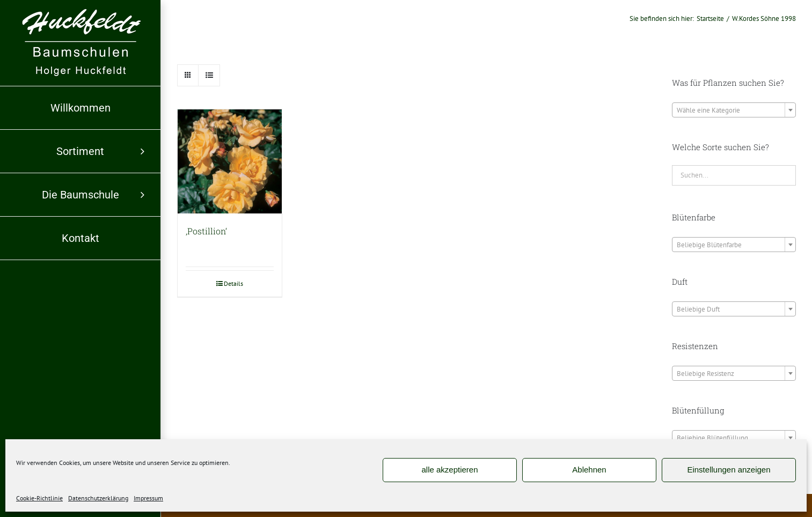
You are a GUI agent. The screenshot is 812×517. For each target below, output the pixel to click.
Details (233, 283)
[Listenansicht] (209, 75)
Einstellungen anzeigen (729, 470)
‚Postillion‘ (206, 231)
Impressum (148, 498)
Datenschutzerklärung (98, 498)
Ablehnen (589, 470)
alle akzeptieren (449, 470)
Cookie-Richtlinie (39, 498)
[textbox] (734, 110)
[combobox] (734, 110)
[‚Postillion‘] (230, 161)
